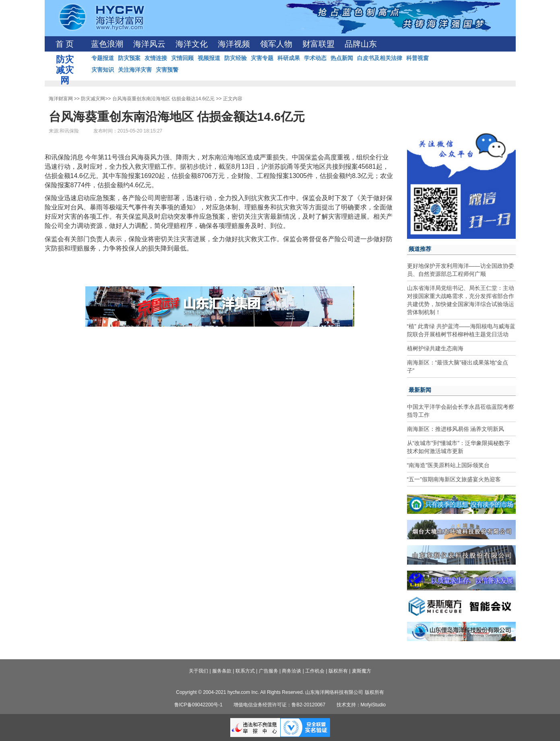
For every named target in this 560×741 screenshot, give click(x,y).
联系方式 (245, 671)
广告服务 (269, 671)
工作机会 (315, 671)
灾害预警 (167, 70)
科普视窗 (417, 58)
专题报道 (103, 58)
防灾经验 (236, 58)
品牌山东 (361, 44)
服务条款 (222, 671)
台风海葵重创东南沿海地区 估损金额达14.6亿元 (164, 99)
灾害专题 (262, 58)
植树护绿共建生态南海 (435, 348)
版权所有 (338, 671)
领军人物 (276, 44)
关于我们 (198, 671)
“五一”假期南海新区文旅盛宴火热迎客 (454, 479)
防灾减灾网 (93, 99)
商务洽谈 (291, 671)
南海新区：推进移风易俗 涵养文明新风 (456, 429)
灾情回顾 (182, 58)
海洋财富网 (61, 99)
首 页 (65, 44)
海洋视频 (234, 44)
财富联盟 (318, 44)
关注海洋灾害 (135, 70)
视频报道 (209, 58)
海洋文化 (192, 44)
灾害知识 (103, 70)
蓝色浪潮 (107, 44)
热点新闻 (342, 58)
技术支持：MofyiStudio (361, 705)
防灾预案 (129, 58)
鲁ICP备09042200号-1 (198, 705)
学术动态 (315, 58)
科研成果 (289, 58)
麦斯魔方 (362, 671)
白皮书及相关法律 (380, 58)
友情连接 (156, 58)
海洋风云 (149, 44)
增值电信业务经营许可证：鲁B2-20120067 (279, 705)
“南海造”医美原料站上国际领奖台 (448, 465)
